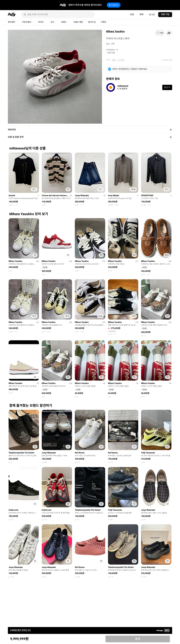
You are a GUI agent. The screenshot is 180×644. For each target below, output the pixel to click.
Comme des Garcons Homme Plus (55, 195)
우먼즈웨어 (28, 22)
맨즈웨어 (12, 22)
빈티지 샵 (92, 22)
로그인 (152, 15)
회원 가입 (165, 14)
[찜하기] (160, 33)
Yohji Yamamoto (148, 453)
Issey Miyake (113, 195)
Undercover (13, 510)
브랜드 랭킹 (78, 22)
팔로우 (167, 87)
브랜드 (65, 22)
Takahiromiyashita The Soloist (21, 453)
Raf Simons (80, 453)
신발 (114, 60)
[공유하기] (169, 33)
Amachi (12, 195)
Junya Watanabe (82, 195)
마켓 (132, 15)
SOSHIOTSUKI (147, 195)
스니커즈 (121, 60)
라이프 (42, 22)
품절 (138, 639)
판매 (141, 14)
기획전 (103, 22)
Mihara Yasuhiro (115, 31)
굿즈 (53, 22)
